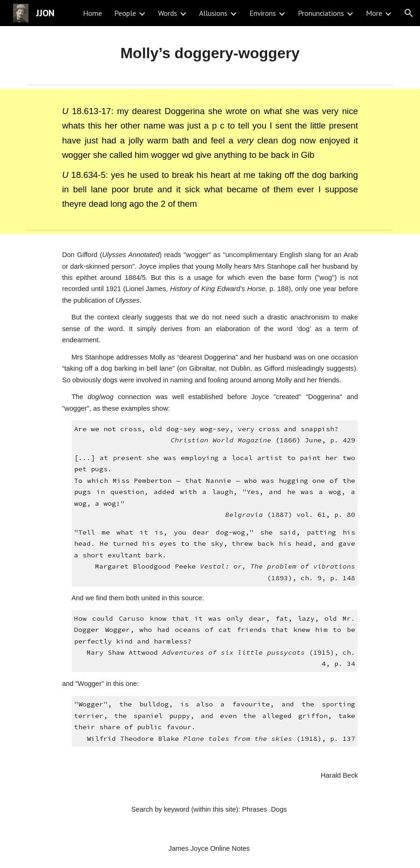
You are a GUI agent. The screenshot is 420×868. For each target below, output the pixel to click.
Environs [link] (263, 13)
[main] (210, 53)
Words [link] (168, 13)
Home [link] (93, 13)
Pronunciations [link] (321, 13)
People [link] (125, 13)
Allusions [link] (213, 13)
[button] (409, 13)
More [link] (374, 13)
